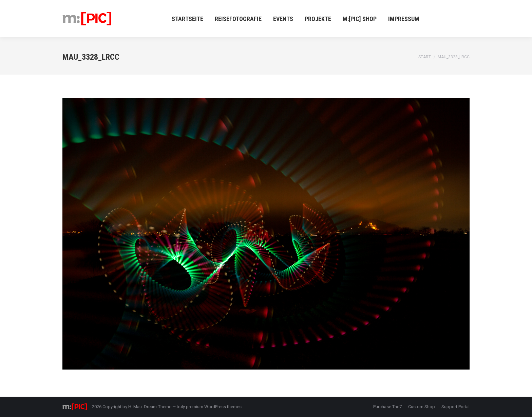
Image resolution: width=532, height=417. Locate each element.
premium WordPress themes (214, 407)
